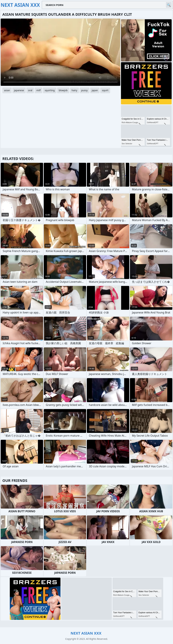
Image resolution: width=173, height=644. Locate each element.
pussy (84, 90)
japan (95, 90)
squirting (50, 90)
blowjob (63, 90)
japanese (19, 90)
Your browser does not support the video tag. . (60, 52)
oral (30, 90)
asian (7, 90)
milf (38, 90)
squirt (105, 90)
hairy (74, 90)
